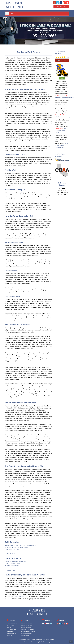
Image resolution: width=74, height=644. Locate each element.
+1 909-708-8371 (10, 554)
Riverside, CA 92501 (12, 629)
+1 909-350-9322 (10, 570)
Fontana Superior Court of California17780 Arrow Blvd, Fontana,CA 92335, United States (15, 564)
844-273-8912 (26, 635)
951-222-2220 (29, 625)
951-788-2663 (61, 7)
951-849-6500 (28, 627)
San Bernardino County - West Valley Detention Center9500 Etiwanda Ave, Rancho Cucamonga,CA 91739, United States (21, 547)
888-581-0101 (28, 633)
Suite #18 (9, 627)
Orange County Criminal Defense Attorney (62, 145)
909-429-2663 (32, 631)
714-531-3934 (31, 629)
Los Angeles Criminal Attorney (61, 130)
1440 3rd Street (11, 625)
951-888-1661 (10, 631)
